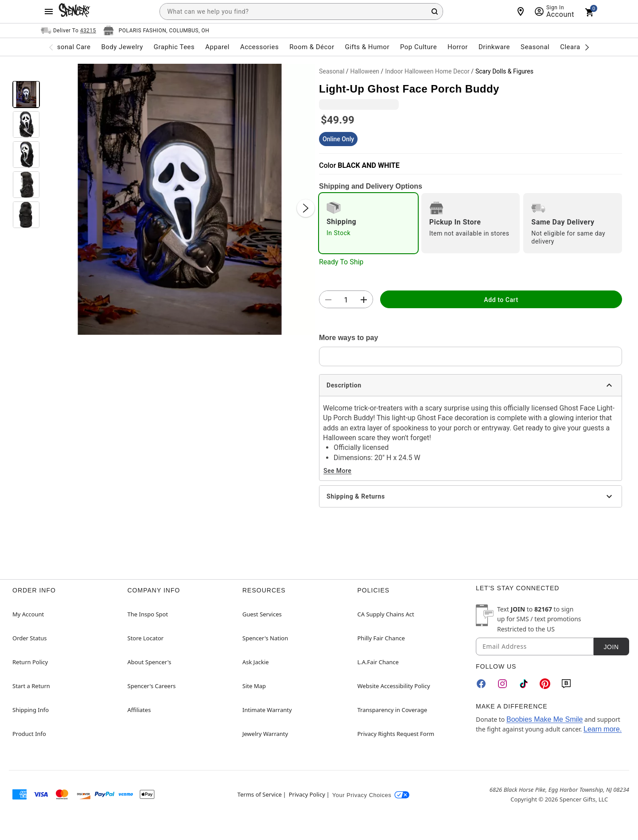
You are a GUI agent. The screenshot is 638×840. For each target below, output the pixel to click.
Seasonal (332, 71)
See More (337, 471)
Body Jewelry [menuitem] (122, 47)
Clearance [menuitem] (576, 47)
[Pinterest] (545, 684)
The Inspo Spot (148, 614)
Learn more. (603, 729)
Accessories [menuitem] (259, 47)
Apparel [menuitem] (217, 47)
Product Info (29, 734)
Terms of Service (260, 794)
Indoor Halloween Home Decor (427, 71)
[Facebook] (481, 684)
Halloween (365, 71)
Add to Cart (501, 300)
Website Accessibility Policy (394, 686)
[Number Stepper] (346, 300)
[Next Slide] (306, 208)
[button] (179, 199)
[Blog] (566, 684)
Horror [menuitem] (458, 47)
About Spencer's (150, 662)
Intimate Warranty (267, 710)
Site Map (254, 686)
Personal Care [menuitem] (69, 47)
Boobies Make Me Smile (545, 719)
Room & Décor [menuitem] (312, 47)
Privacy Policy (307, 794)
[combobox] (301, 12)
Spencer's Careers (152, 686)
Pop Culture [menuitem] (418, 47)
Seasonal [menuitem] (535, 47)
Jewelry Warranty (265, 734)
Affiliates (139, 710)
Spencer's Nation (265, 638)
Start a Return (31, 686)
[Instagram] (502, 684)
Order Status (29, 638)
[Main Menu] (49, 12)
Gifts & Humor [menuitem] (367, 47)
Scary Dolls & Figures (504, 71)
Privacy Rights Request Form (396, 734)
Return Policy (30, 662)
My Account (28, 614)
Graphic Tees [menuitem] (174, 47)
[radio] (368, 223)
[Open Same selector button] (68, 31)
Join (611, 647)
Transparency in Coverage (393, 710)
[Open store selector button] (156, 31)
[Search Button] (435, 12)
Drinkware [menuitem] (494, 47)
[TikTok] (524, 684)
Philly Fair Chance (381, 638)
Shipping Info (31, 710)
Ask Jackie (256, 662)
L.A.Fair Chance (378, 662)
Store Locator (146, 638)
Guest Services (262, 614)
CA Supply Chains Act (386, 614)
